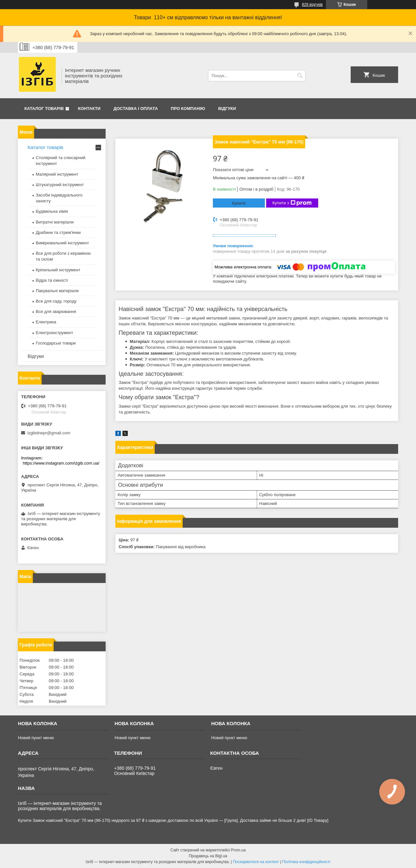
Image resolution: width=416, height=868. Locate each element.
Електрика (46, 322)
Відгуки (227, 108)
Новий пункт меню (36, 738)
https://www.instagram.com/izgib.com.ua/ (61, 463)
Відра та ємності (52, 280)
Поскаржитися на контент (256, 862)
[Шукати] (300, 76)
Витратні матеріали (55, 222)
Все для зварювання (56, 312)
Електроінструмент (54, 333)
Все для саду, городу (56, 301)
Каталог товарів (44, 108)
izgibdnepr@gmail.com (49, 433)
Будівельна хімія (52, 211)
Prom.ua (238, 850)
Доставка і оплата (136, 108)
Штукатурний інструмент (60, 185)
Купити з (292, 203)
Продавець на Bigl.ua (208, 856)
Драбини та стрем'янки (58, 232)
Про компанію (188, 108)
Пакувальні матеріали (57, 291)
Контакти (89, 108)
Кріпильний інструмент (58, 270)
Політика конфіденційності (306, 862)
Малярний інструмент (57, 174)
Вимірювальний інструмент (62, 243)
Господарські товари (56, 343)
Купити (239, 203)
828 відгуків (312, 5)
